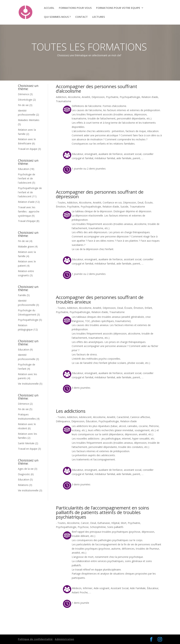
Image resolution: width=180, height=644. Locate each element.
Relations (23, 485)
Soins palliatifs (115, 527)
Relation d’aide (150, 97)
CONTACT (81, 17)
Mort (124, 523)
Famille (22, 295)
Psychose (83, 527)
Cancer (85, 523)
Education (24, 169)
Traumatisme (64, 101)
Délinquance (63, 421)
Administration (64, 639)
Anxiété (86, 97)
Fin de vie (23, 105)
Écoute (149, 203)
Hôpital (115, 523)
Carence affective (140, 417)
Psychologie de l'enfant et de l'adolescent (27, 179)
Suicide (124, 207)
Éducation (91, 421)
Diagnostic (24, 474)
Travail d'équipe (27, 221)
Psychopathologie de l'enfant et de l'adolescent (30, 192)
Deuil (140, 203)
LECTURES (99, 17)
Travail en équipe (28, 149)
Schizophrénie (98, 527)
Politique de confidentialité (35, 639)
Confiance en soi (112, 203)
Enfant (148, 308)
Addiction (61, 97)
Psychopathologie (28, 320)
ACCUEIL (49, 8)
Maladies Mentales (29, 120)
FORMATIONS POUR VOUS (75, 8)
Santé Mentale (26, 443)
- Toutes (61, 203)
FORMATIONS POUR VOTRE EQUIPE (118, 8)
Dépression (98, 97)
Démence (23, 94)
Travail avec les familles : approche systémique (29, 211)
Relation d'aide (26, 202)
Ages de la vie (26, 469)
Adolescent (85, 417)
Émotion (61, 207)
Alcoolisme (74, 97)
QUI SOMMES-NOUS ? (57, 17)
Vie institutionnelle (28, 490)
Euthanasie (104, 523)
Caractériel (123, 417)
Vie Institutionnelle (28, 384)
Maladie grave (26, 246)
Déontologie (25, 100)
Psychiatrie (112, 97)
